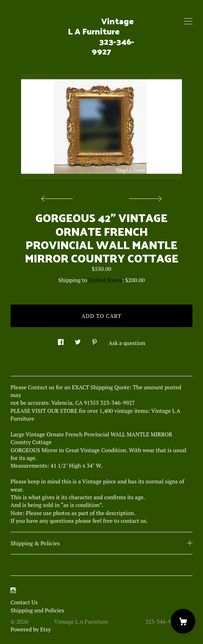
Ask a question (127, 343)
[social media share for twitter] (78, 340)
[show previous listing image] (59, 197)
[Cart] (183, 621)
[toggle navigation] (188, 21)
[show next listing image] (144, 197)
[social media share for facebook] (61, 340)
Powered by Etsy (31, 629)
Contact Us (24, 602)
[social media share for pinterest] (94, 340)
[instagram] (13, 590)
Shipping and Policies (37, 610)
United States (105, 280)
